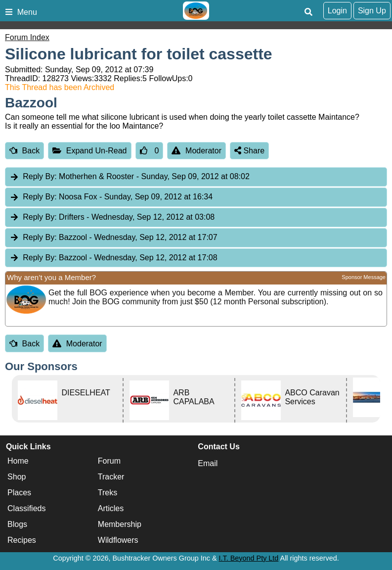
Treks (108, 493)
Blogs (17, 524)
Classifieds (26, 508)
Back (24, 151)
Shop (17, 477)
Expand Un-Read (89, 151)
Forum (109, 461)
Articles (111, 508)
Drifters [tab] (112, 217)
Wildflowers (118, 540)
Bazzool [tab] (113, 238)
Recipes (22, 540)
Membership (120, 524)
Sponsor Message (364, 277)
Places (19, 493)
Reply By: (40, 176)
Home (18, 461)
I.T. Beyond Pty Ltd (249, 558)
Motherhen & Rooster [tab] (130, 177)
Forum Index (27, 37)
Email (208, 463)
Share (249, 151)
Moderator (196, 151)
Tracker (111, 477)
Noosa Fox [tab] (111, 197)
